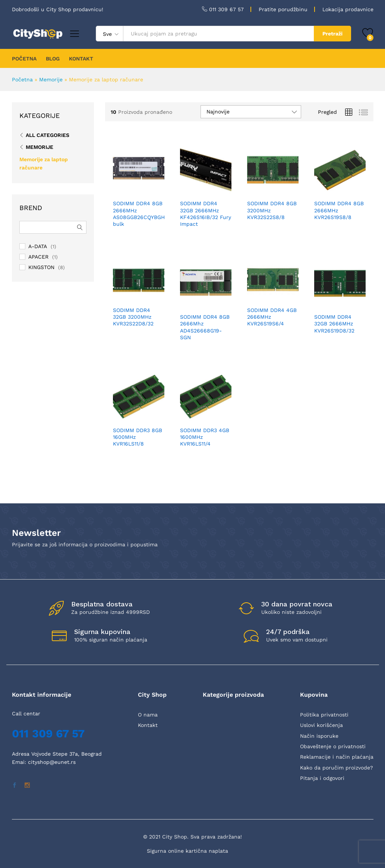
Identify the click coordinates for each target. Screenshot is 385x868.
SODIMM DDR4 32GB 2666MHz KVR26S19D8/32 (334, 324)
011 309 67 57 (226, 9)
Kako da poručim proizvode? (337, 768)
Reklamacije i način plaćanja (337, 757)
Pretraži (332, 34)
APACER (38, 257)
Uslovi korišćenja (321, 725)
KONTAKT (81, 59)
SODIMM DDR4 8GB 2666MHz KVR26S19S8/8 (339, 210)
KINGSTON (41, 267)
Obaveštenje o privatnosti (333, 746)
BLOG (53, 59)
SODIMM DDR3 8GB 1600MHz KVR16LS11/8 (138, 437)
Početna (22, 79)
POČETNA (24, 59)
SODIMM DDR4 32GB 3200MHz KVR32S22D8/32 (133, 317)
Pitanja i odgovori (322, 778)
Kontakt (148, 725)
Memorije (51, 79)
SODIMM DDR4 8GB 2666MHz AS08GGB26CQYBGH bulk (139, 214)
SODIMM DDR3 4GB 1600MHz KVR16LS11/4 (205, 437)
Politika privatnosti (324, 715)
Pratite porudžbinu (283, 9)
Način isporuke (319, 736)
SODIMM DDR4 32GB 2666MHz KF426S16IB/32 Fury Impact (206, 214)
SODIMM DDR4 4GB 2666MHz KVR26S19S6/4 (272, 317)
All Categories (48, 135)
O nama (148, 715)
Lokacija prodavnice (348, 9)
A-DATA (38, 246)
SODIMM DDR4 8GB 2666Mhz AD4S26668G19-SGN (205, 327)
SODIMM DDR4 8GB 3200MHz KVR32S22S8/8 (272, 210)
